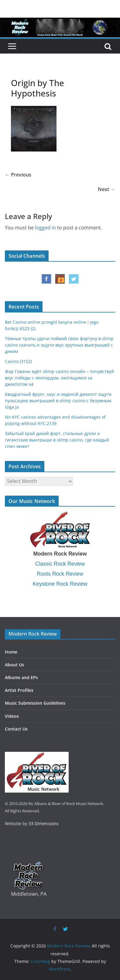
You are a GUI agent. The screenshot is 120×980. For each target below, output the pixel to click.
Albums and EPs (21, 677)
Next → (106, 189)
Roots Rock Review (60, 574)
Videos (12, 716)
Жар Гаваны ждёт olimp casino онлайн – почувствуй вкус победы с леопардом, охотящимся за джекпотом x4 (59, 378)
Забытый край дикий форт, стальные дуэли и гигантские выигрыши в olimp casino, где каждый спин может (57, 440)
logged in (45, 228)
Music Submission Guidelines (35, 703)
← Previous (18, 175)
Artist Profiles (19, 690)
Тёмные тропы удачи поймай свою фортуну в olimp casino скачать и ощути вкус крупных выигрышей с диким (59, 345)
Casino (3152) (18, 361)
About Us (14, 665)
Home (11, 652)
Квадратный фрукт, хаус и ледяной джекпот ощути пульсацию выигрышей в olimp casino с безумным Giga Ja (58, 401)
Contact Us (16, 729)
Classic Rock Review (60, 564)
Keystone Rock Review (60, 584)
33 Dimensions (44, 823)
